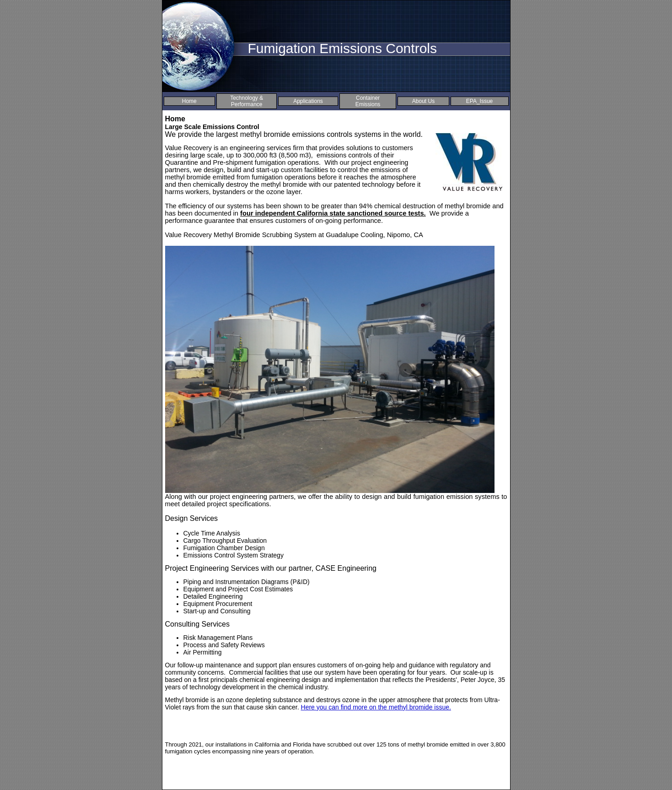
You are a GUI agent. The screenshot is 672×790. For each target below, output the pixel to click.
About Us (423, 101)
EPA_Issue (479, 101)
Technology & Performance (247, 101)
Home (189, 101)
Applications (308, 101)
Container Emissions (368, 101)
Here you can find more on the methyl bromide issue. (376, 707)
